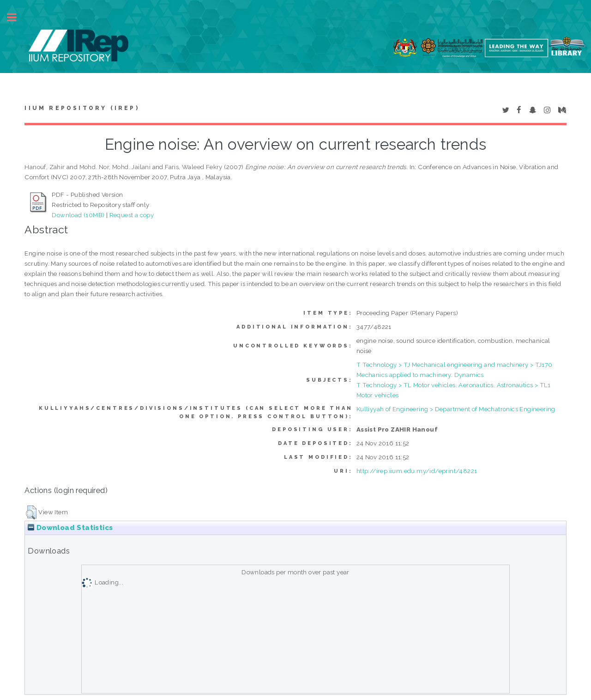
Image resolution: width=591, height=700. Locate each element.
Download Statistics (70, 528)
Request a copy (132, 215)
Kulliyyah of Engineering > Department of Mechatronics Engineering (456, 409)
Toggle (17, 17)
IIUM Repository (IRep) (82, 108)
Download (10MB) (78, 215)
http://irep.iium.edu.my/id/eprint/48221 (417, 471)
